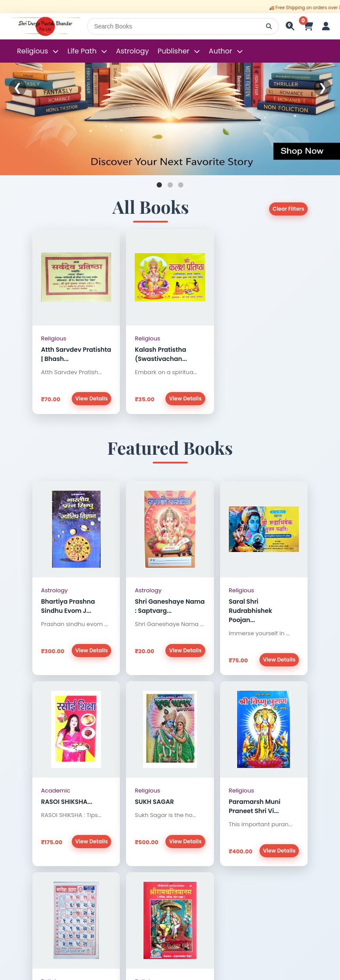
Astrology (132, 51)
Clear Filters (288, 209)
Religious (33, 51)
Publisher (174, 51)
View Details (91, 398)
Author (220, 51)
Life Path (83, 51)
